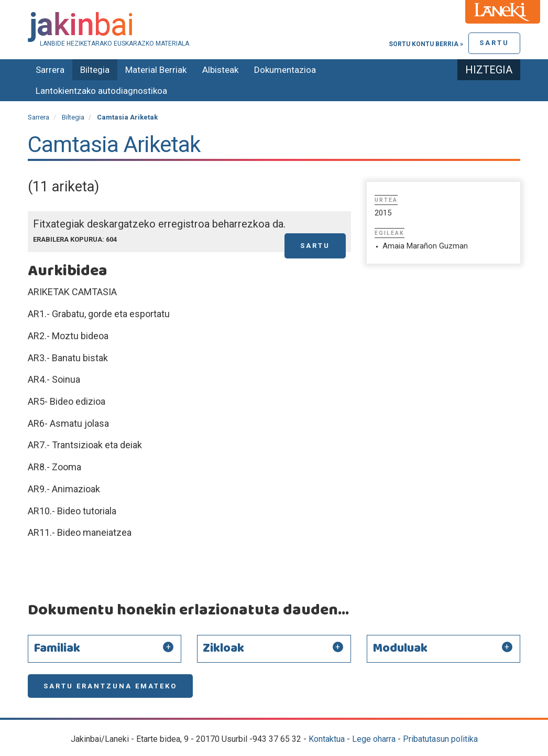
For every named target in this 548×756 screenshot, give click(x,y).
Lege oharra (374, 739)
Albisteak (220, 70)
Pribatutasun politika (440, 739)
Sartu (494, 43)
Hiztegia (489, 70)
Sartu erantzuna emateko (110, 686)
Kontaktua (327, 739)
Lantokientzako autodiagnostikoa (101, 91)
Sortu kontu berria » (426, 44)
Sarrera (50, 70)
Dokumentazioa (285, 70)
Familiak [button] (57, 649)
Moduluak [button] (400, 649)
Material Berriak (156, 70)
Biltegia (95, 70)
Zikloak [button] (223, 649)
